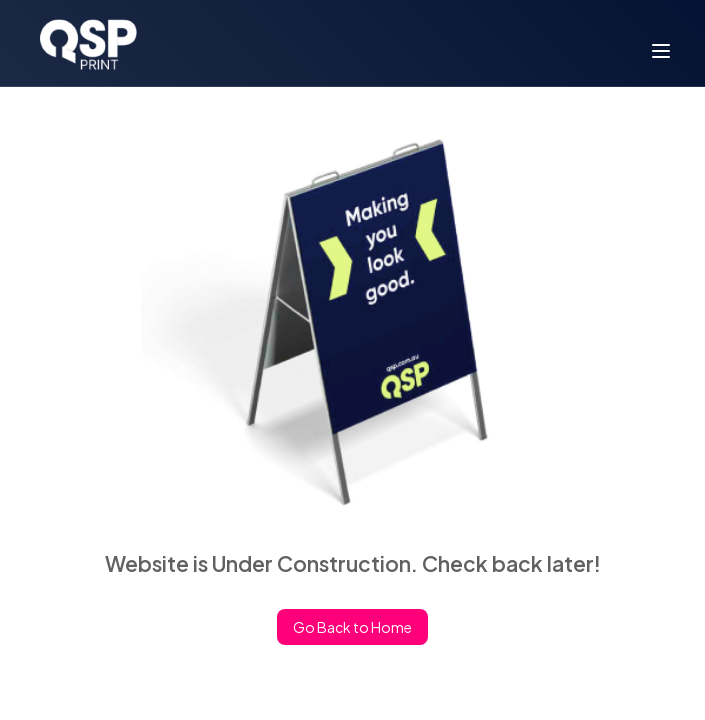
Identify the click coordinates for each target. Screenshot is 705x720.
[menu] (661, 51)
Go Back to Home (352, 627)
